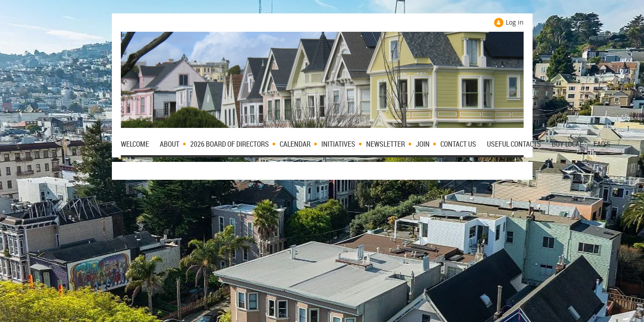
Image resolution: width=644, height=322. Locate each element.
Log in (515, 22)
